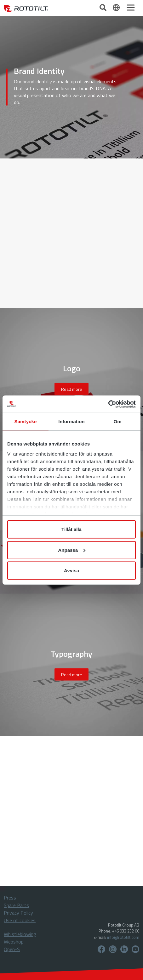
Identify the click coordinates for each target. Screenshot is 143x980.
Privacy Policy (18, 913)
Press (10, 898)
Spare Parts (16, 905)
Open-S (12, 949)
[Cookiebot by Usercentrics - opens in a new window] (108, 404)
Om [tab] (117, 421)
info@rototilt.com (123, 937)
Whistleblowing (20, 934)
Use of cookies (20, 920)
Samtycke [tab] (26, 421)
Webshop (14, 942)
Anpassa (72, 550)
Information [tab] (71, 421)
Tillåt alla (71, 529)
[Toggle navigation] (131, 8)
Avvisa (71, 570)
